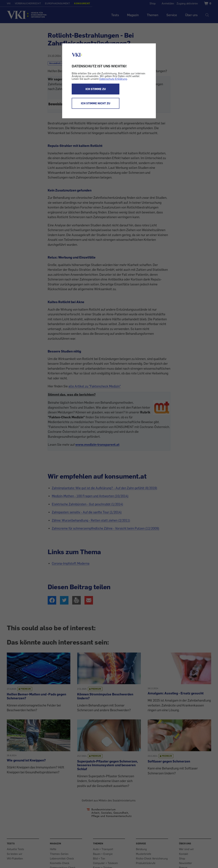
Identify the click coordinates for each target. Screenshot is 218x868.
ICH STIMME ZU (96, 89)
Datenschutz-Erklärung (113, 79)
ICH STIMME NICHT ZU (96, 103)
